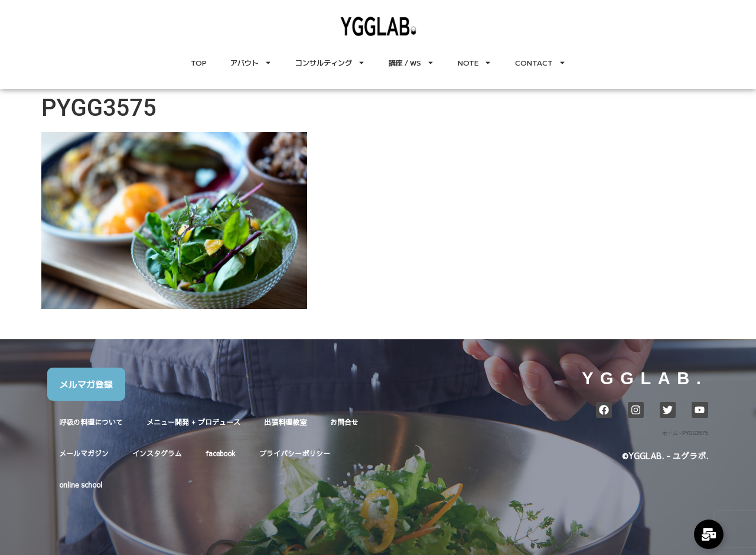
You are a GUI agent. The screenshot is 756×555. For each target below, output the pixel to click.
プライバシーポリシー (295, 453)
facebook (221, 453)
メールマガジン (84, 453)
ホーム (670, 433)
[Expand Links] (709, 534)
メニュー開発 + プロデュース (193, 422)
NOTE (475, 63)
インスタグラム (157, 453)
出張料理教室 (285, 422)
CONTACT (540, 63)
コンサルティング (330, 63)
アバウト (251, 63)
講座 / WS (411, 63)
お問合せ (344, 422)
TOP (199, 62)
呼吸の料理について (91, 422)
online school (81, 485)
